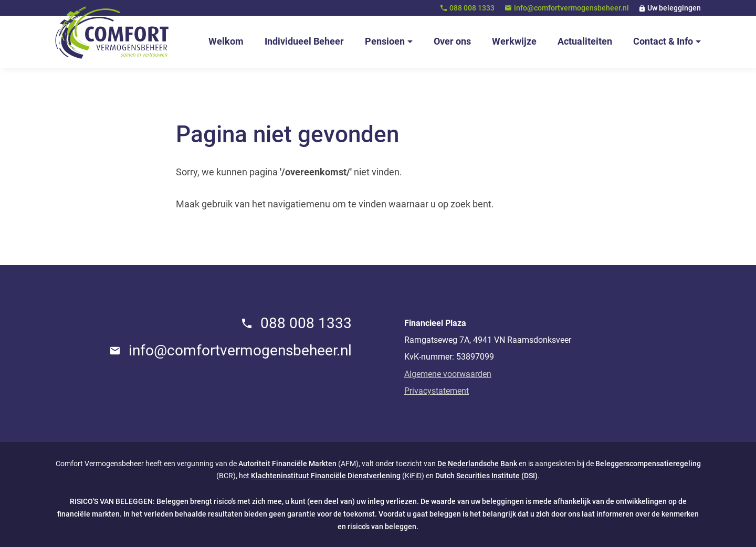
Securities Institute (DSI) (497, 476)
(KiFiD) (338, 476)
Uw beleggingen (674, 8)
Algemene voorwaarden (448, 374)
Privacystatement (437, 391)
